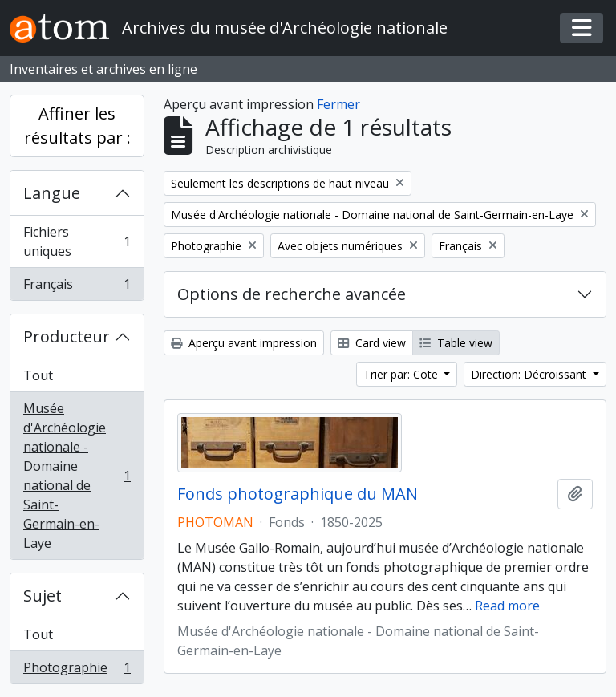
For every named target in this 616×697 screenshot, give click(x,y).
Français (77, 287)
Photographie (77, 671)
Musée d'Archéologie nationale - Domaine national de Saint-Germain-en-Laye (77, 476)
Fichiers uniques (77, 241)
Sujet (43, 596)
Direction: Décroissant (530, 374)
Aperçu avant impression (244, 343)
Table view (456, 343)
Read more (507, 606)
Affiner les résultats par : (77, 126)
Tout (38, 375)
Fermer (338, 104)
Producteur (67, 336)
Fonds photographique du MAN (298, 494)
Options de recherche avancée (292, 294)
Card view (372, 343)
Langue (52, 193)
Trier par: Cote (402, 374)
